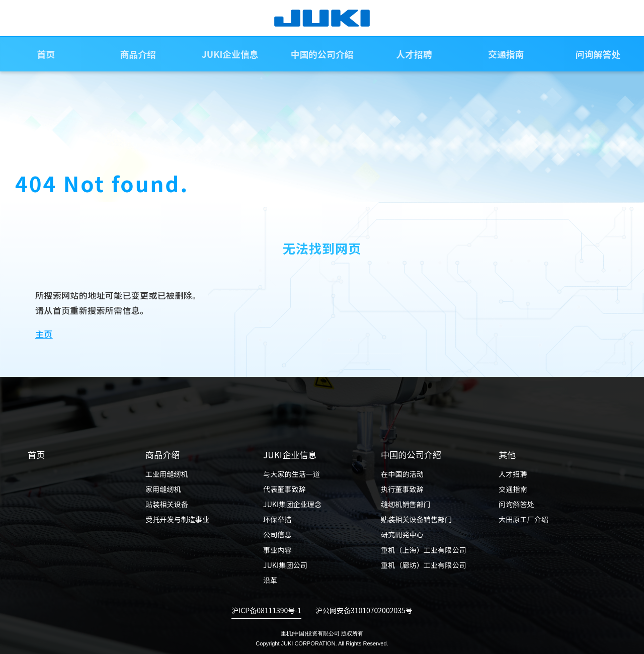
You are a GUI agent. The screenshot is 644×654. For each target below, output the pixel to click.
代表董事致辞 (285, 489)
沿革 (270, 580)
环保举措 (277, 519)
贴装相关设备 (167, 504)
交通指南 (506, 55)
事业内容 (277, 550)
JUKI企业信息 (230, 55)
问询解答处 (516, 504)
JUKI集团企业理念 (292, 504)
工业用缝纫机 (167, 474)
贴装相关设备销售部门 (416, 519)
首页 (46, 55)
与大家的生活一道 (292, 474)
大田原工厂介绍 (524, 519)
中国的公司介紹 (322, 55)
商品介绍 (138, 55)
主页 (44, 334)
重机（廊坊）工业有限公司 (424, 565)
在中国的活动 (402, 474)
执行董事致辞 (402, 489)
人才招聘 (414, 55)
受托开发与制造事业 (177, 519)
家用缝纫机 (163, 489)
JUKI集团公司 (285, 565)
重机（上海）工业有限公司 (424, 550)
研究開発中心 (402, 534)
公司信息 (277, 534)
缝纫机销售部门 (406, 504)
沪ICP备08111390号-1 (266, 610)
